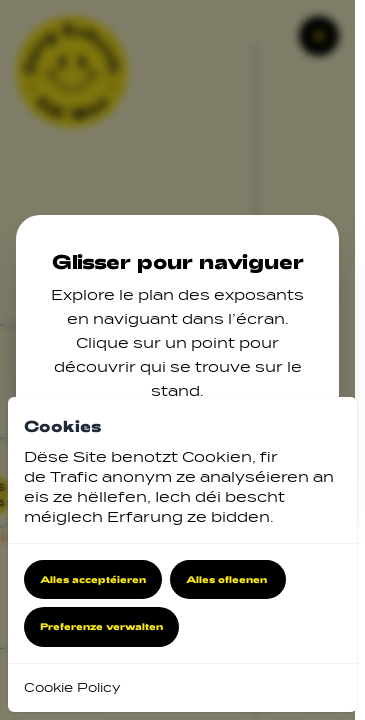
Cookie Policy (72, 687)
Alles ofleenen (228, 579)
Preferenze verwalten (101, 626)
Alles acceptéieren (93, 579)
